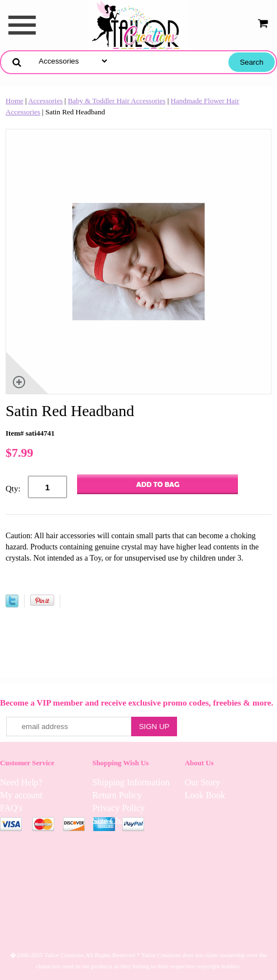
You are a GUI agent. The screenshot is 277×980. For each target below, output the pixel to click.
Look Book (205, 795)
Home (15, 101)
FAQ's (11, 808)
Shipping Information (131, 782)
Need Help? (21, 782)
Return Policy (117, 795)
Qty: (13, 489)
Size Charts (113, 821)
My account (21, 795)
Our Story (203, 782)
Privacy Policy (118, 808)
